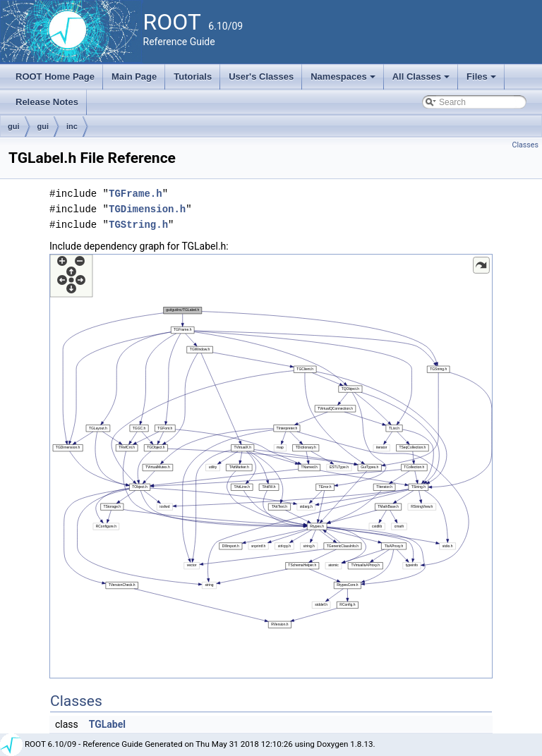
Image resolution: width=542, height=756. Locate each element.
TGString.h (138, 225)
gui (14, 126)
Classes (525, 145)
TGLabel (107, 724)
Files (482, 80)
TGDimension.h (147, 209)
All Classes (422, 80)
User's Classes (261, 77)
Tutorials (193, 77)
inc (72, 126)
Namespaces (344, 80)
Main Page (134, 77)
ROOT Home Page (55, 77)
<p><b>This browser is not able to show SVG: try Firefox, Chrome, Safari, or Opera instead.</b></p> (271, 466)
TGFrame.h (135, 194)
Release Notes (47, 102)
